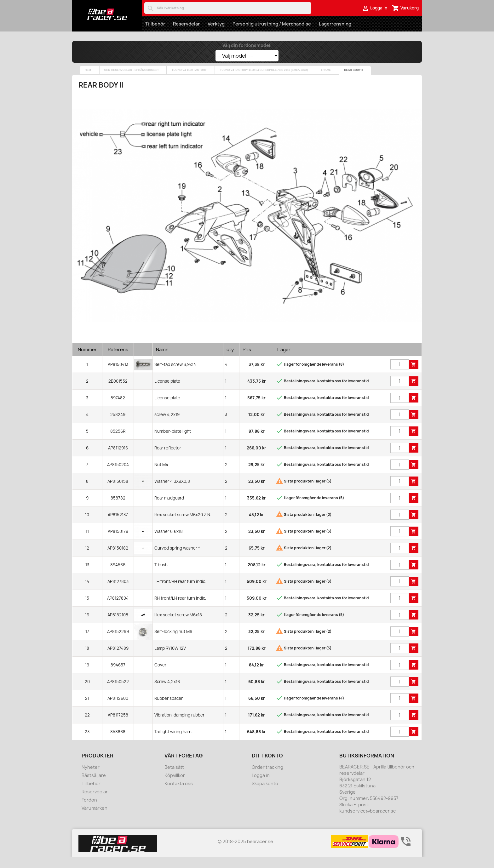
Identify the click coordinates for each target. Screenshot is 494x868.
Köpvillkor (175, 786)
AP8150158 (118, 492)
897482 (118, 408)
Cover (160, 676)
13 (87, 575)
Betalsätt (174, 778)
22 (87, 726)
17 (87, 642)
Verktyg (216, 24)
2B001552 (118, 392)
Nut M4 (161, 475)
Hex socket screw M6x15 (178, 625)
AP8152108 (118, 625)
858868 (118, 742)
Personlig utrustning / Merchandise (272, 24)
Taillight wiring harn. (173, 742)
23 (87, 742)
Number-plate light (173, 442)
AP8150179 (118, 542)
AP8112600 (118, 709)
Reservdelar (186, 24)
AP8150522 (118, 692)
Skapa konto (265, 794)
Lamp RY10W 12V (170, 659)
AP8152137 (118, 525)
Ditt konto (267, 766)
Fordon (89, 811)
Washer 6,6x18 (169, 542)
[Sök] (228, 8)
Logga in (261, 786)
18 (87, 659)
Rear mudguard (169, 509)
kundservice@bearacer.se (368, 822)
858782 (118, 509)
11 (87, 542)
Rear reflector (168, 459)
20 (87, 692)
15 (87, 609)
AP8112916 (118, 459)
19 (87, 676)
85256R (118, 442)
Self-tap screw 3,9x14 (175, 375)
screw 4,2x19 (167, 425)
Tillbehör (155, 24)
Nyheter (91, 778)
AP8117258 (118, 726)
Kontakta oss (179, 794)
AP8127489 (118, 659)
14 (87, 592)
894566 (118, 575)
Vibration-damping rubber (179, 726)
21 (87, 709)
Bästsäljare (94, 786)
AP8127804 (118, 609)
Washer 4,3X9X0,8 (172, 492)
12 (87, 559)
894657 (118, 676)
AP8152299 (118, 642)
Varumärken (95, 819)
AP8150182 (118, 559)
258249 (118, 425)
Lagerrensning (335, 24)
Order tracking (267, 778)
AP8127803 (118, 592)
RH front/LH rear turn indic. (180, 609)
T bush (161, 575)
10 (87, 525)
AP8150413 (118, 375)
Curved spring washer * (177, 559)
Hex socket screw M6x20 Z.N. (183, 525)
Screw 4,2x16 (167, 692)
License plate (167, 392)
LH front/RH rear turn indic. (180, 592)
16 (87, 625)
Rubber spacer (169, 709)
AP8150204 (118, 475)
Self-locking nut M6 (173, 642)
